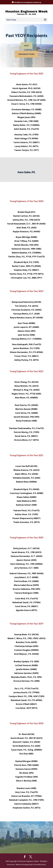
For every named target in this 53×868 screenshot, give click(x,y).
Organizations (26, 54)
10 (29, 179)
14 (37, 179)
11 (31, 179)
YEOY (26, 46)
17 (43, 179)
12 (33, 179)
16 (41, 179)
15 (39, 179)
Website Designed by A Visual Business (31, 865)
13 (35, 179)
